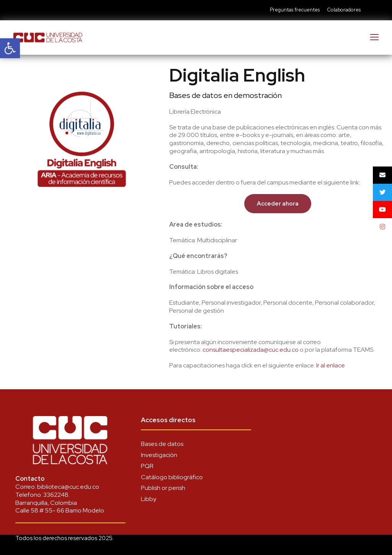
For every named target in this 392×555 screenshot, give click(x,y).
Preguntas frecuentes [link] (295, 10)
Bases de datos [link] (162, 444)
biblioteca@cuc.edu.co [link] (68, 487)
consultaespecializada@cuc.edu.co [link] (251, 350)
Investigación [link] (159, 455)
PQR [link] (147, 466)
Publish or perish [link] (163, 488)
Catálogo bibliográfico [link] (172, 477)
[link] (10, 48)
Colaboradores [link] (344, 10)
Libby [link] (149, 499)
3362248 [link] (56, 495)
